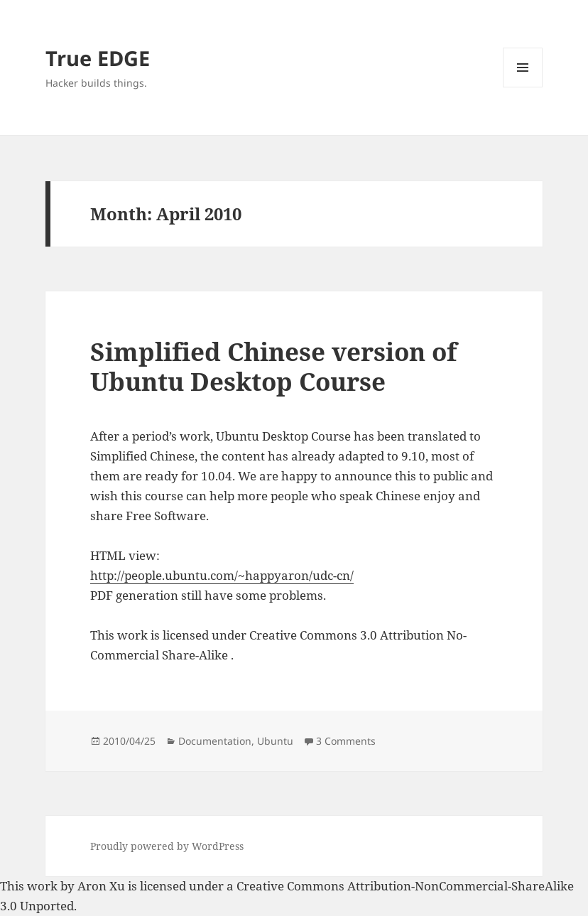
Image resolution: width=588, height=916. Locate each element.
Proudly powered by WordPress (167, 846)
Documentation (215, 741)
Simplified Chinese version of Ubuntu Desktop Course (273, 366)
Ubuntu (275, 741)
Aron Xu (101, 886)
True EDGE (98, 58)
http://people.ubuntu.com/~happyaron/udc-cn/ (222, 575)
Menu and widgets (523, 87)
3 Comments (346, 741)
